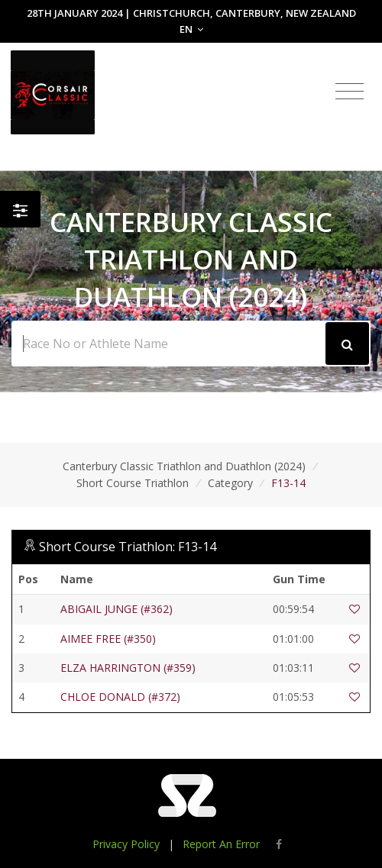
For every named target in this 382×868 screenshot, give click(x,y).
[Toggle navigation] (350, 92)
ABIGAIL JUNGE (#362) (117, 609)
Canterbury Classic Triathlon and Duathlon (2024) (184, 466)
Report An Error (221, 844)
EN (191, 29)
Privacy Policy (126, 844)
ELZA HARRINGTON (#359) (128, 668)
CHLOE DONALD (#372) (120, 697)
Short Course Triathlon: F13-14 (128, 547)
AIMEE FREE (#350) (108, 639)
